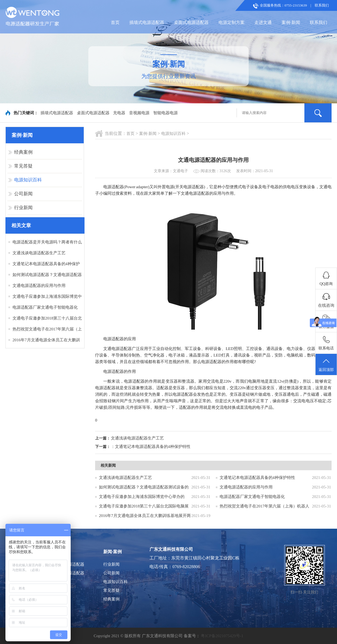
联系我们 (322, 5)
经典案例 (23, 152)
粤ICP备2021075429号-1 (222, 636)
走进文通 (263, 22)
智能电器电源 (166, 113)
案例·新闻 (291, 22)
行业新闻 (23, 208)
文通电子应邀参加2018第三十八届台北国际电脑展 (144, 506)
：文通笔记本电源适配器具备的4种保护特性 (151, 447)
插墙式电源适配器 (147, 22)
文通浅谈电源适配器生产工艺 (39, 253)
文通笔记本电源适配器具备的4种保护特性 (257, 478)
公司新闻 (23, 194)
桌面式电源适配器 (191, 22)
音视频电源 (139, 113)
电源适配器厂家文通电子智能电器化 (45, 307)
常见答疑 (23, 166)
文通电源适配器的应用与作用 (39, 286)
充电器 (119, 113)
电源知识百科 (28, 180)
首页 (115, 22)
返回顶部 (326, 365)
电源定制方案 (232, 22)
